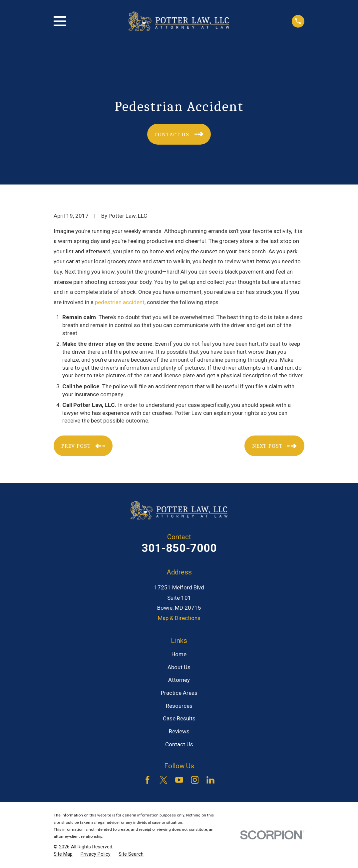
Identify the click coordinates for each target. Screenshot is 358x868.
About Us (179, 667)
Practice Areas (179, 693)
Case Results (179, 718)
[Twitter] (164, 780)
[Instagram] (195, 780)
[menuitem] (63, 854)
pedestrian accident (120, 302)
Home (179, 654)
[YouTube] (179, 780)
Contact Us (179, 744)
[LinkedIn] (210, 780)
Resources (179, 706)
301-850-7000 (179, 548)
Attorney (179, 680)
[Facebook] (148, 780)
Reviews (179, 731)
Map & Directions (179, 618)
